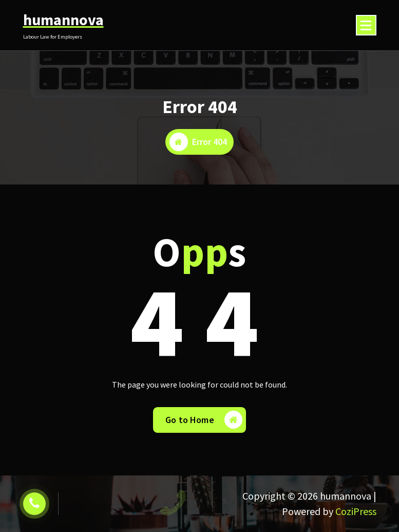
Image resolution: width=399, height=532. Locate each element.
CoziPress (356, 511)
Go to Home (204, 420)
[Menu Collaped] (366, 25)
